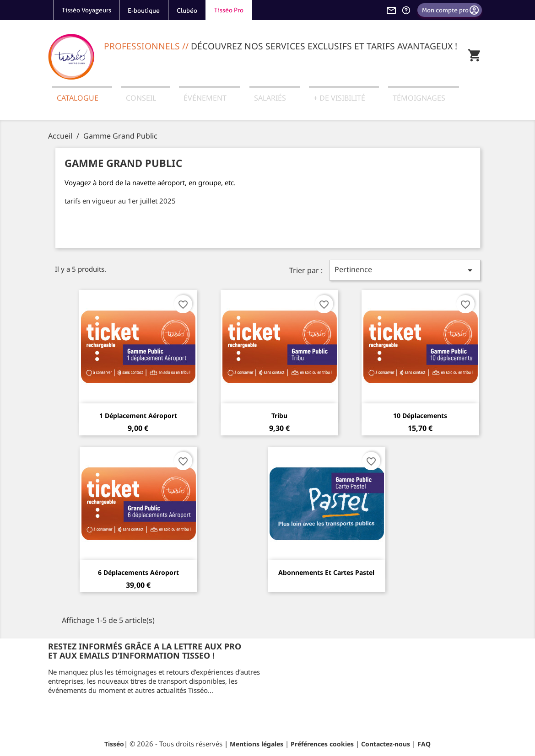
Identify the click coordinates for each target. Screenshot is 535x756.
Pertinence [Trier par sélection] (405, 270)
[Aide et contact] (406, 10)
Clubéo (187, 11)
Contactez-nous (386, 744)
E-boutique (144, 11)
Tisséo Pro (229, 10)
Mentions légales (257, 744)
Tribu (279, 416)
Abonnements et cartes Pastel (326, 572)
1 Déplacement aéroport (138, 416)
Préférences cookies (322, 744)
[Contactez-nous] (391, 10)
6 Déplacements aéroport (138, 572)
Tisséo (114, 744)
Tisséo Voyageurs (86, 10)
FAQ (424, 744)
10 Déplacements (420, 416)
